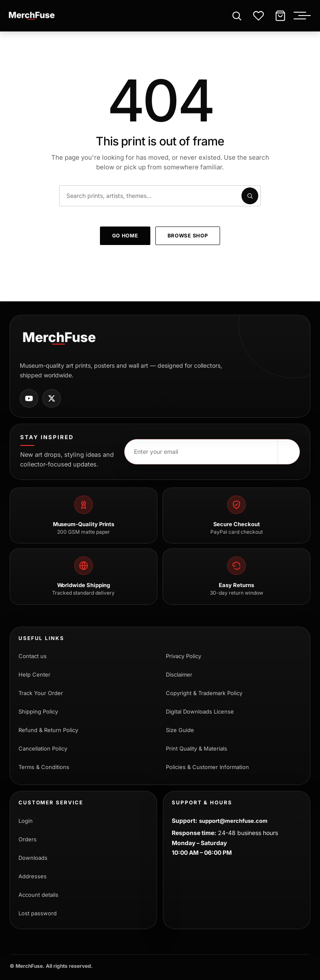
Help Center (34, 674)
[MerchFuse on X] (52, 398)
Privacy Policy (184, 656)
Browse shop (188, 236)
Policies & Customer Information (207, 767)
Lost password (38, 913)
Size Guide (180, 730)
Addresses (33, 876)
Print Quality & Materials (197, 748)
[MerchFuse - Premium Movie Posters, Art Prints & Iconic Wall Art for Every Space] (32, 16)
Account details (38, 895)
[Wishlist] (258, 16)
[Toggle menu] (304, 16)
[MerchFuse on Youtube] (29, 398)
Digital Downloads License (200, 711)
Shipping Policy (38, 711)
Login (26, 821)
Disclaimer (179, 674)
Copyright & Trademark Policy (204, 693)
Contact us (33, 656)
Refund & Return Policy (48, 730)
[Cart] (280, 16)
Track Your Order (41, 693)
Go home (125, 236)
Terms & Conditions (44, 767)
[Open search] (236, 16)
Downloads (33, 858)
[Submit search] (250, 196)
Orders (28, 839)
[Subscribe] (289, 452)
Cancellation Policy (43, 748)
